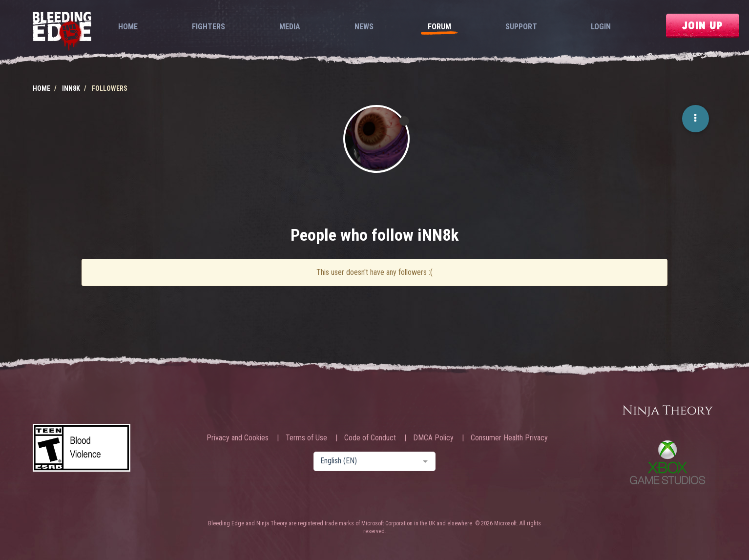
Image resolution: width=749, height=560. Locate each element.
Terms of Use (306, 438)
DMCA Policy (433, 438)
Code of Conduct (370, 438)
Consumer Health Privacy (509, 438)
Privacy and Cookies (238, 438)
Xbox (667, 462)
